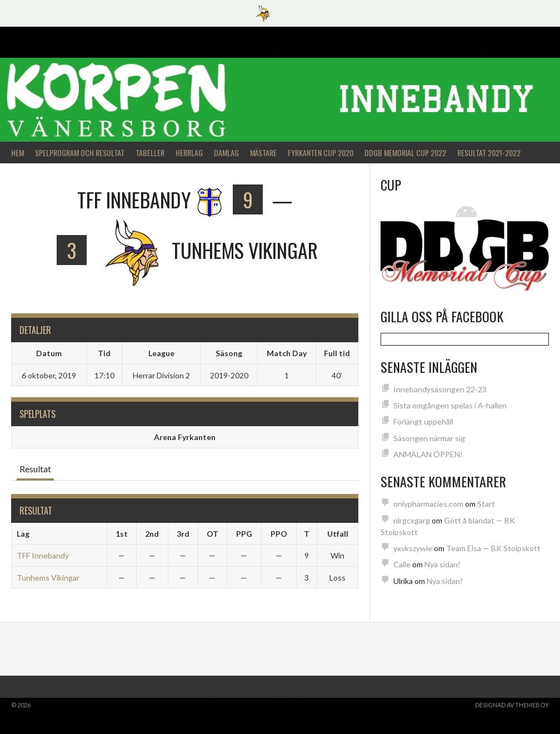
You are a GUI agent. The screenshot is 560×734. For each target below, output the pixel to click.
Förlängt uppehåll (423, 421)
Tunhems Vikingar (48, 578)
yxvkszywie (413, 548)
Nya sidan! (442, 564)
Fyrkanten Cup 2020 (321, 153)
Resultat (35, 469)
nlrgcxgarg (412, 520)
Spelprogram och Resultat (80, 153)
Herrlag (189, 153)
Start (486, 504)
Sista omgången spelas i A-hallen (450, 405)
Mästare (263, 153)
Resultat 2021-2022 (489, 153)
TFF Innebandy (43, 555)
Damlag (226, 153)
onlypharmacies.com (428, 504)
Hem (17, 153)
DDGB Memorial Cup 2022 (405, 153)
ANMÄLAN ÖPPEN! (428, 454)
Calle (402, 564)
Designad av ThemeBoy (512, 705)
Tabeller (150, 153)
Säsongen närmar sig (429, 438)
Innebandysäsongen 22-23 (440, 389)
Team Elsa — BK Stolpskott (493, 548)
